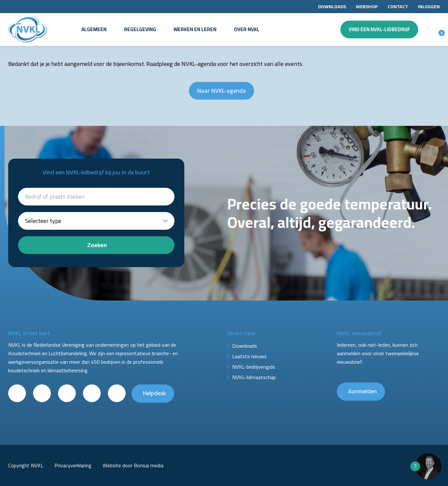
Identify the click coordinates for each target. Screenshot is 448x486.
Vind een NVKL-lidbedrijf (379, 29)
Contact (398, 7)
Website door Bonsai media (133, 465)
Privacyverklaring (73, 465)
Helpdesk (154, 393)
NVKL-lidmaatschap (254, 377)
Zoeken (97, 245)
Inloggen (429, 7)
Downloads (332, 7)
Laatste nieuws (249, 356)
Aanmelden (363, 391)
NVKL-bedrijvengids (254, 367)
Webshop (367, 7)
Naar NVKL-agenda (222, 91)
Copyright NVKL (26, 465)
